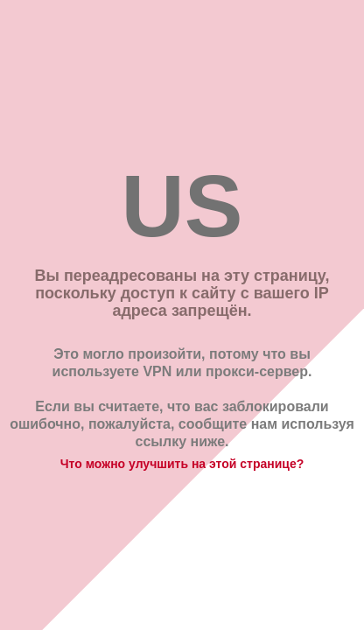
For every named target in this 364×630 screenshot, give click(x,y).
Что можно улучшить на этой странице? (182, 464)
